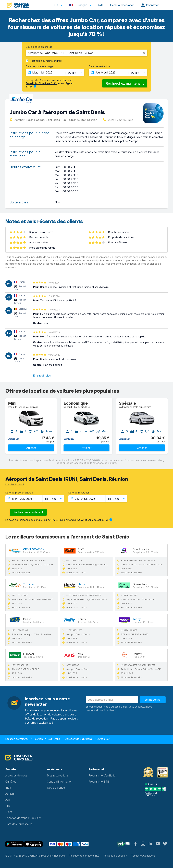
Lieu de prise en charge (39, 47)
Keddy (137, 619)
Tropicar (29, 584)
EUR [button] (57, 5)
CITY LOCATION (34, 549)
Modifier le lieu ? (15, 484)
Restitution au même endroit (46, 61)
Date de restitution (99, 66)
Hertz (82, 584)
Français (79, 5)
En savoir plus (42, 376)
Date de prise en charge (39, 66)
